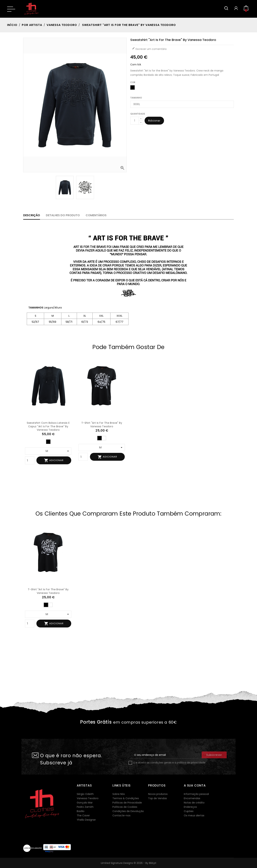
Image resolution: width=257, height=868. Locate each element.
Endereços (190, 807)
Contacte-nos (121, 815)
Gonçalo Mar (85, 803)
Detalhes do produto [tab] (63, 215)
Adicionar (154, 121)
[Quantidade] (135, 121)
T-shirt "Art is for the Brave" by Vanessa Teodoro (102, 425)
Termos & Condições (126, 798)
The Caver (83, 815)
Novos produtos (158, 794)
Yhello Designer (86, 820)
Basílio (81, 811)
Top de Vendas (158, 798)
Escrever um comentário (149, 49)
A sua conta (195, 785)
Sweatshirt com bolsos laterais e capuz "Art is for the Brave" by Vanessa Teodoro (48, 426)
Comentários (96, 215)
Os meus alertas (194, 815)
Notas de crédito (194, 803)
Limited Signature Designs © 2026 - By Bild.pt (129, 863)
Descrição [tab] (32, 215)
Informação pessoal (196, 794)
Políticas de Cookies (125, 807)
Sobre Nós (119, 794)
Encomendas (192, 798)
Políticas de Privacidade (127, 803)
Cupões (189, 811)
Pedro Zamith (85, 807)
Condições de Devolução (128, 811)
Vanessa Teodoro (88, 798)
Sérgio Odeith (85, 794)
